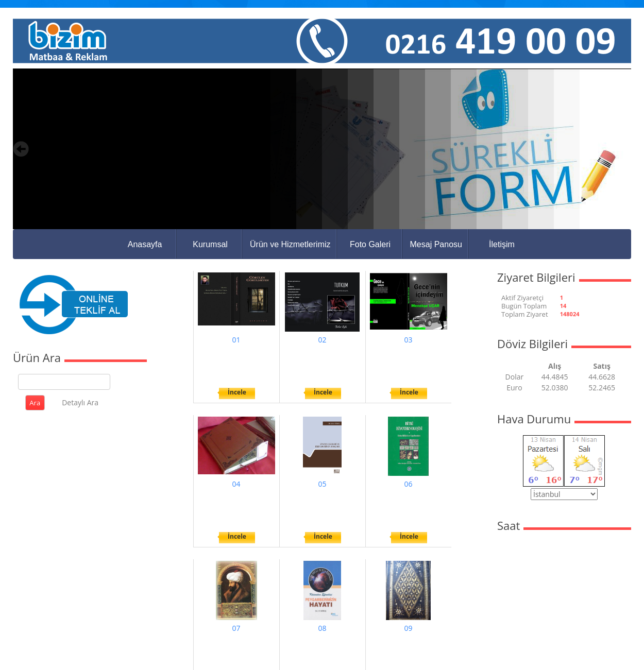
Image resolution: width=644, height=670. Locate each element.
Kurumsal (210, 244)
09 (408, 628)
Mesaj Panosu (436, 244)
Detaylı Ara (80, 402)
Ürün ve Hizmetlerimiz (290, 244)
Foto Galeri (370, 244)
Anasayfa (145, 244)
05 (322, 484)
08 (322, 628)
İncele (237, 392)
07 (236, 628)
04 (236, 484)
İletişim (502, 244)
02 (322, 340)
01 (236, 340)
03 (408, 340)
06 (408, 484)
